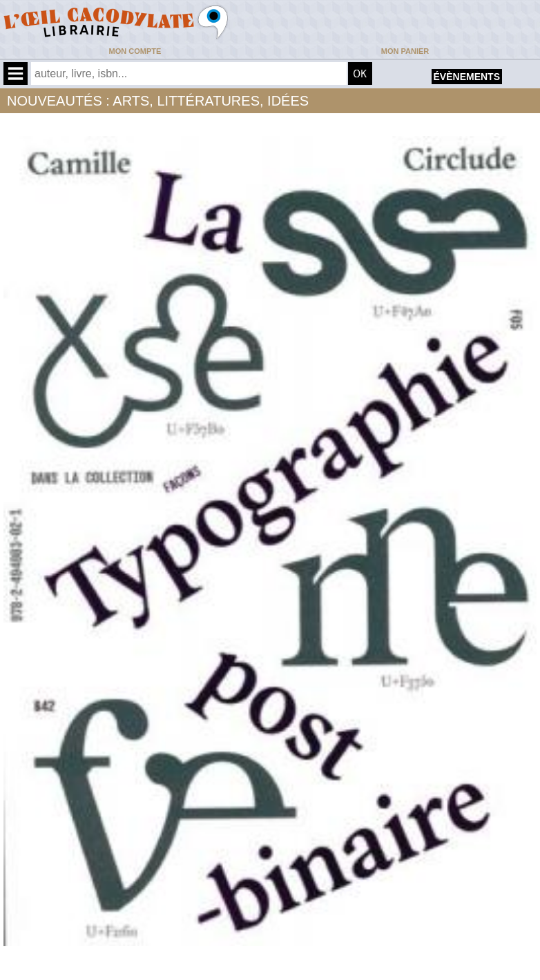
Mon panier (405, 51)
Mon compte (135, 51)
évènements (467, 77)
